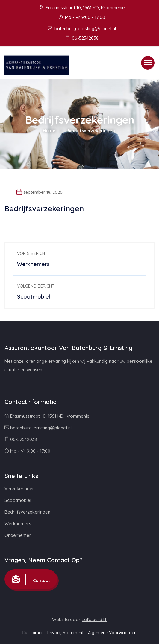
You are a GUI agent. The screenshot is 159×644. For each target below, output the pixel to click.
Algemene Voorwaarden (112, 633)
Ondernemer (18, 535)
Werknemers (18, 524)
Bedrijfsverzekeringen (27, 512)
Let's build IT (94, 619)
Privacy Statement (65, 633)
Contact (31, 579)
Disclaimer (33, 633)
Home (49, 131)
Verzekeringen (20, 489)
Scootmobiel (18, 500)
